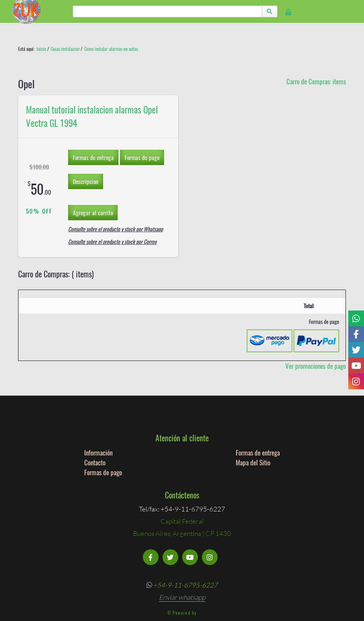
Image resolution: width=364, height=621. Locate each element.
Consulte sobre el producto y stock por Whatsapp (115, 229)
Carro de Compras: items (316, 81)
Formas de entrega (93, 157)
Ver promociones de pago (316, 366)
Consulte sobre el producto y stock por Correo (112, 242)
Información (98, 453)
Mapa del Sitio (253, 462)
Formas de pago (142, 157)
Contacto (95, 462)
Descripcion (86, 181)
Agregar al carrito (93, 212)
